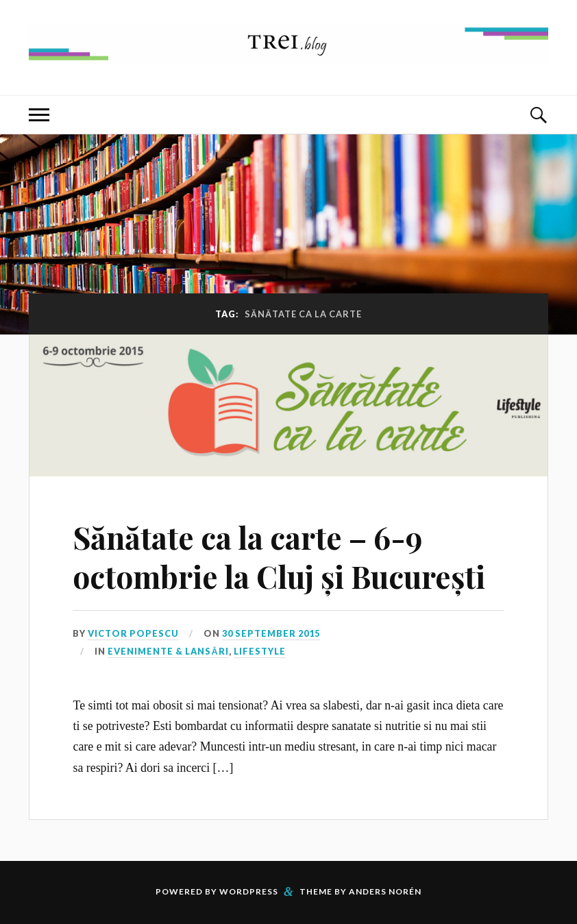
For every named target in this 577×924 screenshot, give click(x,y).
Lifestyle (260, 651)
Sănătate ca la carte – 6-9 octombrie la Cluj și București (279, 557)
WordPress (249, 891)
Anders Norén (385, 891)
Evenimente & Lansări (168, 651)
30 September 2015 (271, 633)
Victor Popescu (133, 633)
